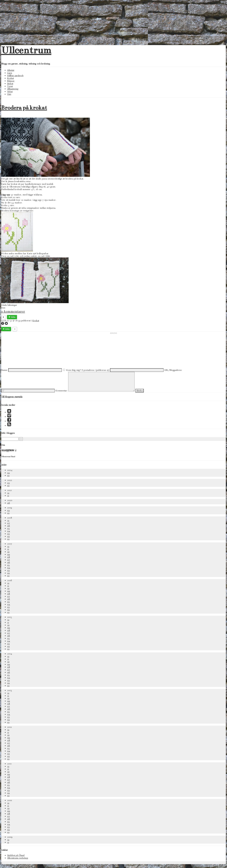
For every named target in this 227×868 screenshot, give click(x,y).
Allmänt (11, 70)
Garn (10, 73)
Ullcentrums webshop (18, 858)
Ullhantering (13, 89)
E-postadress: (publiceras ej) (95, 370)
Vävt (9, 94)
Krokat (10, 78)
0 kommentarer (13, 311)
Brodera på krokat (24, 108)
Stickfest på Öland (16, 855)
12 (8, 493)
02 (9, 473)
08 (9, 557)
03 (9, 483)
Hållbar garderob (15, 76)
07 (9, 523)
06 (9, 503)
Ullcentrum (26, 50)
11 (8, 496)
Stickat (10, 84)
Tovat (10, 86)
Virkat (10, 91)
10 (8, 552)
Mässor (11, 81)
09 (9, 554)
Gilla (13, 317)
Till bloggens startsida (12, 397)
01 (8, 475)
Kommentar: (61, 391)
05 (9, 528)
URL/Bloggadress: (173, 370)
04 (9, 531)
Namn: (4, 370)
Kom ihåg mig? (74, 370)
